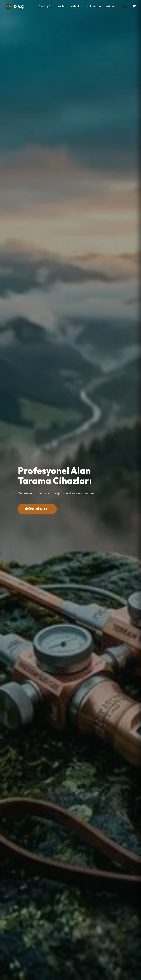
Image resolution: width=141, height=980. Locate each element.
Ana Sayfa (45, 6)
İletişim (110, 6)
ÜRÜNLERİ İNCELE (37, 509)
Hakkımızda (94, 6)
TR (122, 6)
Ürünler (61, 6)
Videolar (76, 6)
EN (127, 6)
